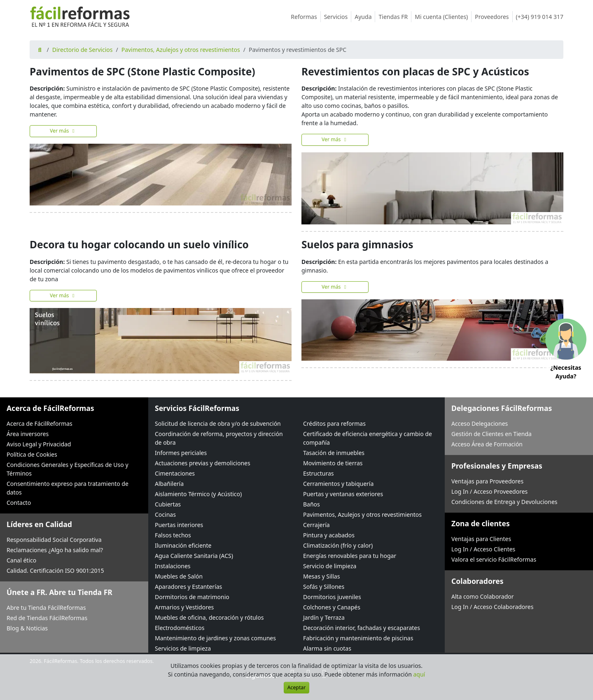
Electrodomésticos (180, 628)
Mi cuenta (443, 17)
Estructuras (318, 473)
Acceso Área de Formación (487, 444)
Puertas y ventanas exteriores (343, 494)
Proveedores (494, 17)
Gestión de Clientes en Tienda (491, 434)
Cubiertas (168, 504)
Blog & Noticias (27, 628)
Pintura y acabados (329, 535)
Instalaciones (173, 566)
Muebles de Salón (179, 576)
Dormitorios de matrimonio (192, 597)
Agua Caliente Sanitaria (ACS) (194, 556)
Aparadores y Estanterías (188, 587)
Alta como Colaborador (483, 596)
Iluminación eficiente (183, 545)
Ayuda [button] (365, 17)
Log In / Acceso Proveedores (489, 491)
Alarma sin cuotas (327, 648)
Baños (312, 504)
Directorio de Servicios (83, 50)
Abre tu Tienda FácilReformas (46, 608)
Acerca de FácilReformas (40, 423)
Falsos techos (173, 535)
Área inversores (28, 434)
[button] (566, 350)
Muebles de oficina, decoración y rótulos (209, 617)
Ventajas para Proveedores (487, 481)
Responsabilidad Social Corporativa (54, 540)
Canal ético (21, 560)
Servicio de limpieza (330, 566)
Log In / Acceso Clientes (483, 549)
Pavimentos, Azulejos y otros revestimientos (181, 50)
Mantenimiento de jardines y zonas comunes (215, 638)
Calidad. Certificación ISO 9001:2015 (55, 570)
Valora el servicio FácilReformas (494, 559)
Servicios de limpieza (183, 648)
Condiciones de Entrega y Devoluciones (504, 502)
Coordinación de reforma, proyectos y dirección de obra (219, 438)
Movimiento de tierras (333, 463)
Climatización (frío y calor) (338, 545)
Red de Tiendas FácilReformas (47, 618)
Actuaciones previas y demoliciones (203, 463)
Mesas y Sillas (321, 576)
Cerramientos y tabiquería (338, 484)
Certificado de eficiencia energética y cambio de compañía (368, 438)
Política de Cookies (32, 454)
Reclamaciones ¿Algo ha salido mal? (55, 550)
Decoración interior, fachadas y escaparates (362, 628)
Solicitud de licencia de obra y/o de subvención (218, 423)
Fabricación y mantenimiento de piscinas (358, 638)
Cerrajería (316, 525)
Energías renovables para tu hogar (350, 556)
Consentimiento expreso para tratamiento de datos (68, 488)
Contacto (19, 503)
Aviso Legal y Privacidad (39, 444)
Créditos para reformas (334, 423)
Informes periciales (181, 453)
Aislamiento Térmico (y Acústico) (198, 494)
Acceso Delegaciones (480, 423)
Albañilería (169, 484)
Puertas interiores (179, 525)
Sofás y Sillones (324, 587)
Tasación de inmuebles (334, 453)
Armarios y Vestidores (184, 607)
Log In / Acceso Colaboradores (492, 607)
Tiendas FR (395, 17)
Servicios (338, 17)
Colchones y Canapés (332, 607)
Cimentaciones (175, 473)
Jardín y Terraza (324, 617)
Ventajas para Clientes (481, 539)
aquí (419, 674)
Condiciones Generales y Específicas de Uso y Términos (68, 469)
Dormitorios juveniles (332, 597)
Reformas (306, 17)
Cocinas (165, 514)
